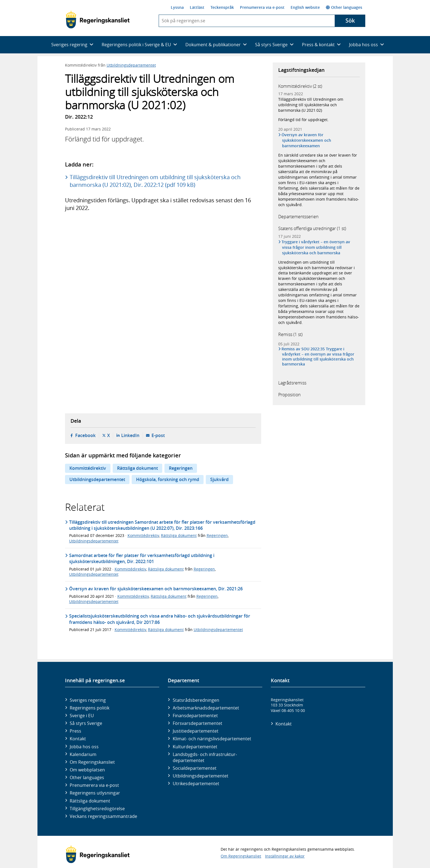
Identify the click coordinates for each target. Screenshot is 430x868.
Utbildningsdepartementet (131, 65)
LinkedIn (130, 435)
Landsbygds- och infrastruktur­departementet (205, 757)
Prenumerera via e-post (262, 7)
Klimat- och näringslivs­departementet (212, 739)
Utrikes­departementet (196, 784)
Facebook (85, 435)
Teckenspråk (222, 7)
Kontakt (78, 739)
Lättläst (197, 7)
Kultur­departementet (195, 747)
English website (305, 7)
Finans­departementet (195, 716)
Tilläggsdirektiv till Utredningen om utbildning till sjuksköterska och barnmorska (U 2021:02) (311, 105)
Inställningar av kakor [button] (285, 856)
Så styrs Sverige (86, 723)
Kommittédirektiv (88, 468)
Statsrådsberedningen (196, 700)
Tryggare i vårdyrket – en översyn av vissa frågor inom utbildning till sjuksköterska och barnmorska (316, 247)
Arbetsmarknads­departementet (206, 708)
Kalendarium (83, 754)
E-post (158, 435)
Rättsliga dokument (137, 468)
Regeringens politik (90, 708)
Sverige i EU (82, 716)
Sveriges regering (88, 700)
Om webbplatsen (87, 770)
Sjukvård (219, 479)
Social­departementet (195, 768)
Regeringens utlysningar (95, 793)
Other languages (344, 7)
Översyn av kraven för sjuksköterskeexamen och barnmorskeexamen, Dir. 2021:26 (156, 589)
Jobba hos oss (84, 747)
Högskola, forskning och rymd (168, 479)
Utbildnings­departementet (201, 776)
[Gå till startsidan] (98, 20)
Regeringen (181, 468)
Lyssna (177, 7)
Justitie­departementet (196, 731)
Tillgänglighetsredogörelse (97, 809)
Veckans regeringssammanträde (103, 816)
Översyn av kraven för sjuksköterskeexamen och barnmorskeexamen (307, 140)
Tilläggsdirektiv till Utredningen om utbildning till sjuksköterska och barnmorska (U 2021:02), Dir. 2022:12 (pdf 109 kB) (155, 181)
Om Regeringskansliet (92, 762)
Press (75, 731)
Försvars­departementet (198, 723)
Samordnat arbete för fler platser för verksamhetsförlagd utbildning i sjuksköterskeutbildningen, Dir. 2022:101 (142, 558)
